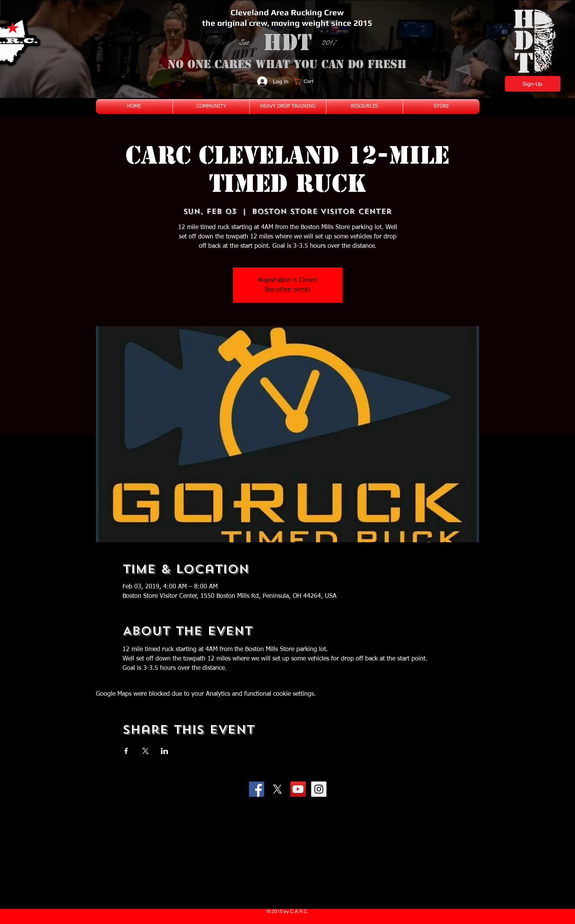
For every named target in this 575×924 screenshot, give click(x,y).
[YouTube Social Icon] (298, 789)
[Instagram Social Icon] (319, 789)
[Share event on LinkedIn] (165, 751)
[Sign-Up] (533, 84)
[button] (308, 81)
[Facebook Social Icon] (257, 789)
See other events (287, 290)
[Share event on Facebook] (126, 751)
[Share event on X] (145, 751)
